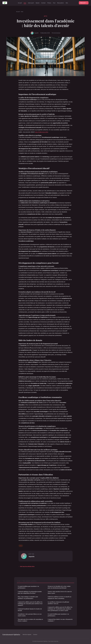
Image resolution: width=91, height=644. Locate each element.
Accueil (20, 3)
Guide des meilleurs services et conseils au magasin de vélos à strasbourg (59, 597)
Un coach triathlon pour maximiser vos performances (28, 587)
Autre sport (31, 3)
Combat (43, 3)
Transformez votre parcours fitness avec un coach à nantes (30, 615)
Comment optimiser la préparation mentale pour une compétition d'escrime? (30, 592)
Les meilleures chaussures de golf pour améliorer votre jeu (58, 603)
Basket (38, 3)
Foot (54, 3)
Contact (35, 634)
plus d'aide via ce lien (42, 132)
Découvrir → (84, 3)
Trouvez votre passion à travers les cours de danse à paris (60, 592)
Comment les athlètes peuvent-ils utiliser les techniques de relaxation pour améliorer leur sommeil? (30, 604)
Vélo (67, 3)
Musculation (60, 3)
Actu (25, 3)
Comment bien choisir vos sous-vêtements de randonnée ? (60, 620)
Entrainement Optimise (11, 634)
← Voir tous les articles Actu (26, 566)
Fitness (49, 3)
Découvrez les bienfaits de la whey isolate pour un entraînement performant (59, 587)
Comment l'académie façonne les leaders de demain (30, 610)
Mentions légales (27, 634)
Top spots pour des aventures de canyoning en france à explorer (30, 620)
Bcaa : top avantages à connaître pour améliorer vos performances (28, 597)
